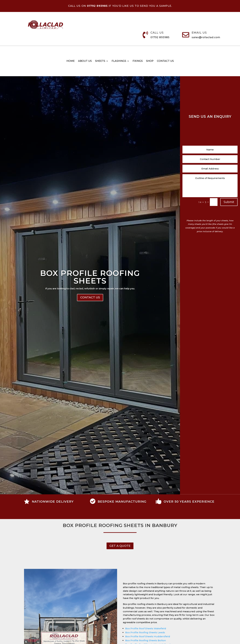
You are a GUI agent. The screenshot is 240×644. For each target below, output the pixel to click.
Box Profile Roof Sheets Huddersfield (148, 636)
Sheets (100, 61)
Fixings (138, 61)
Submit (229, 202)
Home (71, 61)
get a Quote (120, 546)
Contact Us (90, 297)
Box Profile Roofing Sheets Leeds (145, 632)
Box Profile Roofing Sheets (90, 277)
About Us (85, 61)
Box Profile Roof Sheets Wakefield (146, 628)
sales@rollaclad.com (206, 37)
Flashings (119, 61)
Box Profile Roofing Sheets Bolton (145, 640)
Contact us (165, 61)
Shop (150, 61)
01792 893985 (160, 37)
